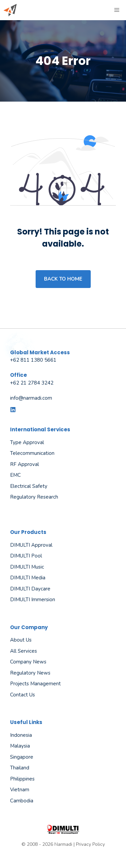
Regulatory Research (34, 497)
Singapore (22, 757)
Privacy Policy (90, 844)
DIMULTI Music (27, 567)
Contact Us (23, 695)
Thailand (20, 768)
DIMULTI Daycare (30, 589)
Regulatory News (30, 673)
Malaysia (20, 746)
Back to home (63, 279)
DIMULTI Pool (26, 556)
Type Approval (27, 442)
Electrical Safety (29, 486)
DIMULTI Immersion (33, 600)
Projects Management (35, 684)
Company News (28, 662)
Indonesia (21, 735)
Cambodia (22, 801)
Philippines (22, 779)
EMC (15, 475)
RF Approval (25, 464)
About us (21, 640)
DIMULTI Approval (31, 545)
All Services (24, 651)
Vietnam (20, 790)
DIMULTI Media (28, 578)
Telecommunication (32, 453)
